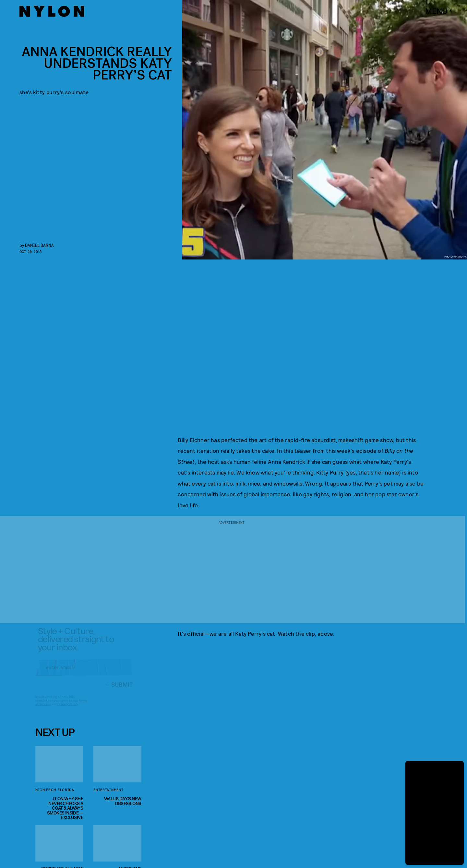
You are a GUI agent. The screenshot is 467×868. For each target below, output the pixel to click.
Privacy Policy (68, 709)
